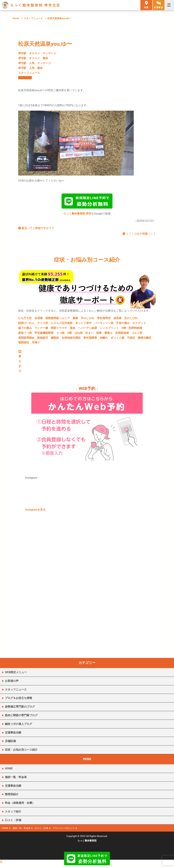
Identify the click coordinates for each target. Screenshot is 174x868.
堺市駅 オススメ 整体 (33, 58)
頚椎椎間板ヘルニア (58, 319)
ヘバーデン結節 (88, 329)
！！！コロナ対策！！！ (139, 235)
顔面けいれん (26, 324)
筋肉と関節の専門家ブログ (21, 718)
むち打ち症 (25, 319)
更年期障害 (90, 339)
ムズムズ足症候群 (62, 324)
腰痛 (75, 319)
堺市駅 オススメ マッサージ (37, 53)
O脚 (69, 334)
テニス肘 (43, 324)
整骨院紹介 (12, 797)
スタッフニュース (33, 18)
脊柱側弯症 (104, 319)
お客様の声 (12, 684)
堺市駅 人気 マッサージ (34, 63)
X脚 (124, 329)
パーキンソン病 (104, 324)
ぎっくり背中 (83, 324)
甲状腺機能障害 (44, 334)
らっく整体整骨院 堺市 (77, 215)
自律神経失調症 (71, 339)
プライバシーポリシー (69, 831)
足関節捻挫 (122, 334)
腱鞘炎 (55, 339)
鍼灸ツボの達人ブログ (19, 727)
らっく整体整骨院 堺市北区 (35, 5)
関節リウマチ (59, 329)
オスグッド (139, 324)
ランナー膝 (41, 329)
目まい (89, 334)
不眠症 (131, 339)
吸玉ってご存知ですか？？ (36, 229)
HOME (9, 771)
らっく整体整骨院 (87, 844)
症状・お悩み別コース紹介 (21, 752)
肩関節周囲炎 (26, 339)
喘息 (73, 329)
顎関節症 (24, 344)
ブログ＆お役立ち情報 (19, 701)
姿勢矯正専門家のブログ (20, 709)
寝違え (108, 334)
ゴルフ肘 (137, 334)
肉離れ (104, 339)
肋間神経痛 (135, 329)
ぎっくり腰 (117, 339)
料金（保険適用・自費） (20, 806)
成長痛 (117, 319)
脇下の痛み (25, 329)
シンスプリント (109, 329)
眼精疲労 (43, 339)
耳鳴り (36, 344)
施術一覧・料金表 (16, 780)
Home (16, 18)
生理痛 (39, 319)
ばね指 (79, 334)
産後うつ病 (25, 334)
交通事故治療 (13, 735)
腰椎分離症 (145, 339)
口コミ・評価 (13, 823)
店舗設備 (10, 744)
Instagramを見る (35, 512)
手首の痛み (123, 324)
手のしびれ (88, 319)
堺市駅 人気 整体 (30, 68)
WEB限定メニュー (16, 675)
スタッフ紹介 (13, 814)
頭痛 (99, 334)
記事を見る (25, 78)
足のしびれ (131, 319)
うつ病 (60, 334)
